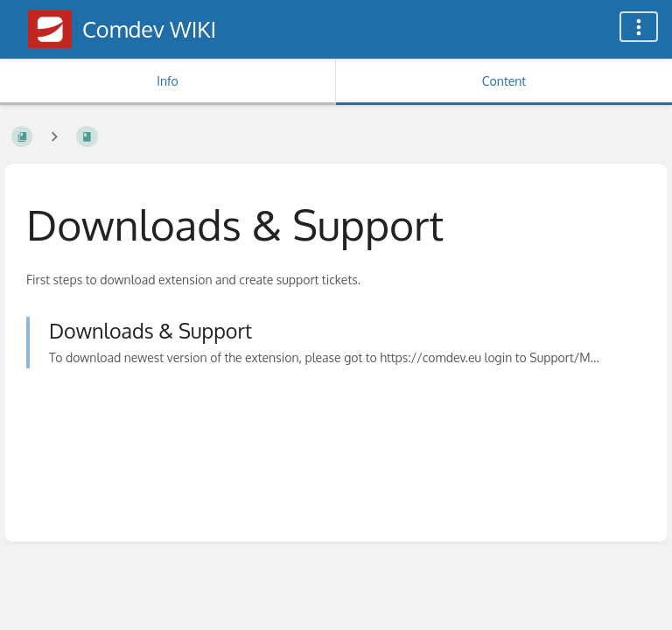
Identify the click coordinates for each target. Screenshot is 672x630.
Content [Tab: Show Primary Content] (504, 81)
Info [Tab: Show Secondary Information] (168, 81)
